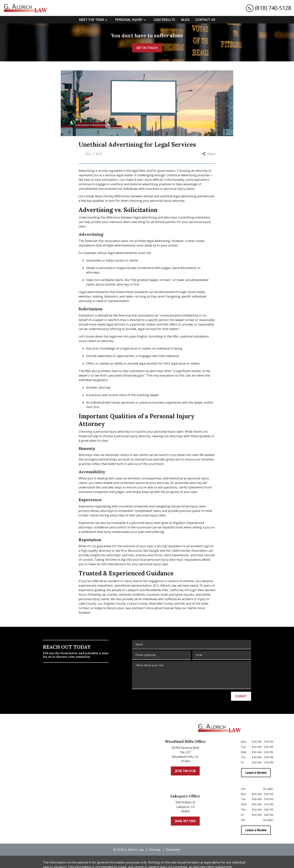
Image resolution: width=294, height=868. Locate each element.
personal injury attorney (167, 201)
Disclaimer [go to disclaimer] (173, 850)
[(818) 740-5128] (185, 771)
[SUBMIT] (241, 696)
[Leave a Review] (256, 773)
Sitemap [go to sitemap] (155, 850)
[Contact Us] (205, 20)
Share (209, 154)
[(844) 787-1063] (185, 821)
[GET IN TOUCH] (147, 48)
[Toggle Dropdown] (107, 20)
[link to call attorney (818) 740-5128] (269, 8)
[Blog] (185, 20)
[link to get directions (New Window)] (185, 755)
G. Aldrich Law (166, 585)
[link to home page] (26, 8)
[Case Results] (164, 20)
